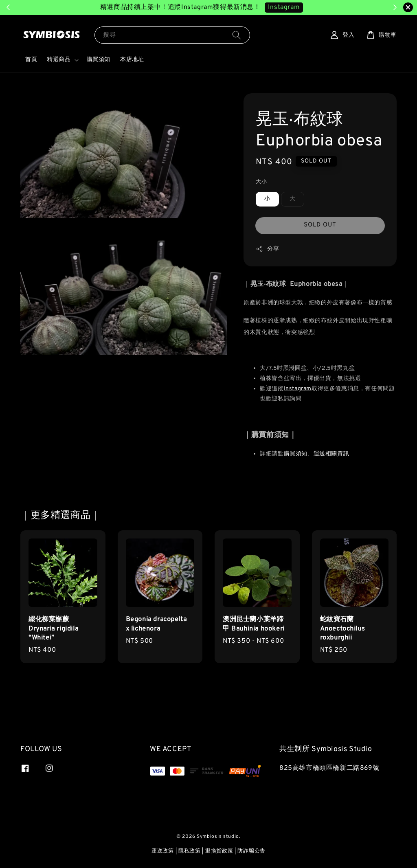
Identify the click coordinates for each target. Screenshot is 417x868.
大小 (261, 182)
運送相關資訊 (331, 454)
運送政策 (163, 851)
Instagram (298, 389)
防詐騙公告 (251, 851)
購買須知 (99, 60)
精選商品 (59, 60)
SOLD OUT (320, 225)
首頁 (31, 60)
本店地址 (132, 60)
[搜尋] (237, 35)
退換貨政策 (219, 851)
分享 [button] (267, 249)
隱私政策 (190, 851)
